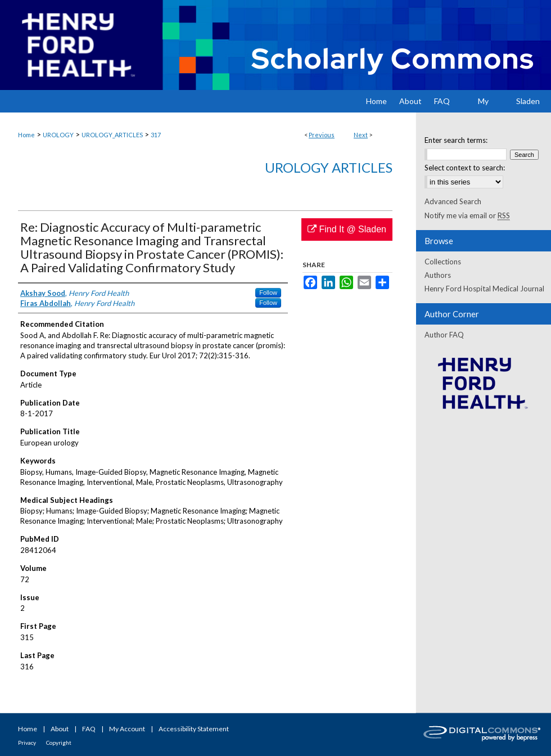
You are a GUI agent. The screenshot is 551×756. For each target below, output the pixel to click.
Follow (268, 292)
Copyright (59, 742)
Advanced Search (453, 201)
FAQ (89, 729)
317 (156, 135)
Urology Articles (329, 167)
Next (361, 135)
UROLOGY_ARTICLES (112, 135)
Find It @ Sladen (347, 229)
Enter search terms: (456, 140)
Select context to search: (465, 168)
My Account (127, 729)
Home (26, 135)
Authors (438, 275)
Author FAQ (444, 335)
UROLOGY (58, 135)
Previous (322, 135)
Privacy (27, 742)
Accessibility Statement (194, 729)
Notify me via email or (467, 215)
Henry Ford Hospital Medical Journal (484, 289)
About (60, 729)
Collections (443, 262)
